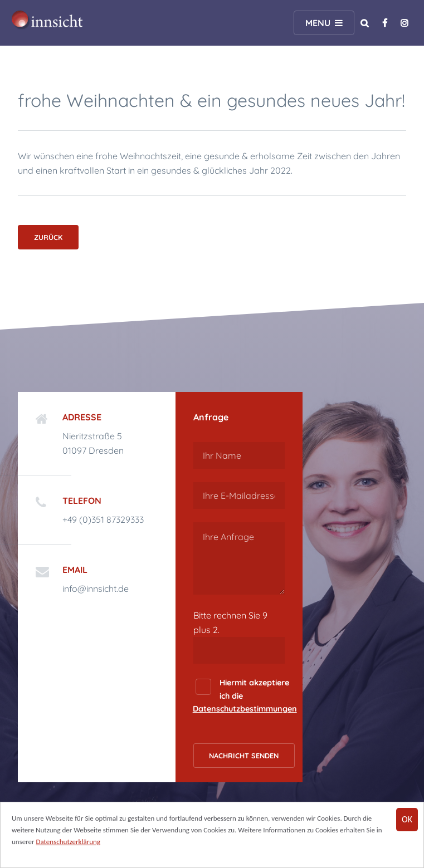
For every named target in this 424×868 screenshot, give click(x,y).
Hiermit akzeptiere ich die (245, 696)
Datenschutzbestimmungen (245, 709)
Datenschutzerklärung (69, 843)
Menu (318, 23)
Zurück (48, 237)
